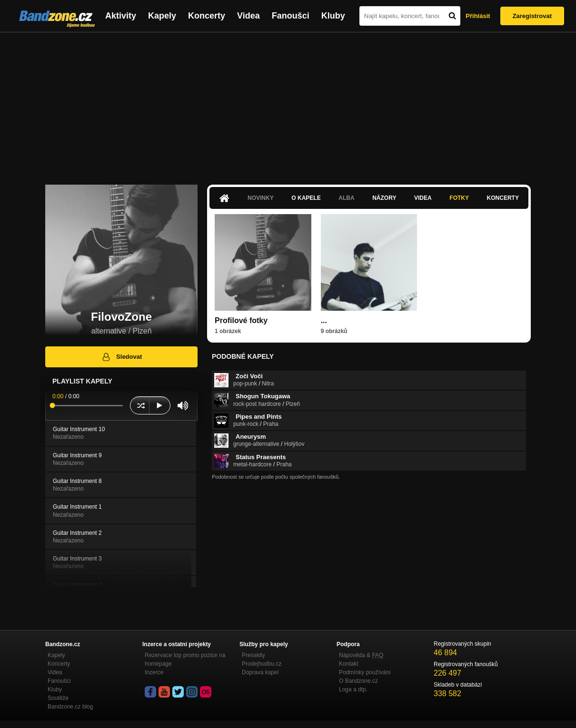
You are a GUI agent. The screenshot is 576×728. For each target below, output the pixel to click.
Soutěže (58, 698)
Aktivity (121, 16)
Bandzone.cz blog (70, 707)
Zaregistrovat (532, 16)
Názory (384, 198)
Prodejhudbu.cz (262, 664)
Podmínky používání (365, 672)
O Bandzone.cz (358, 681)
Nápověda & (361, 655)
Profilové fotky (241, 320)
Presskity (253, 655)
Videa (248, 16)
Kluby (333, 16)
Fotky (459, 198)
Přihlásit (478, 16)
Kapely (162, 16)
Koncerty (207, 16)
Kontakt (349, 664)
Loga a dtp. (353, 689)
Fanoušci (291, 16)
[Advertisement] (288, 104)
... (324, 320)
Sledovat (122, 357)
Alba (346, 198)
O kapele (306, 198)
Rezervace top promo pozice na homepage (185, 659)
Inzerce (154, 672)
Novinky (261, 198)
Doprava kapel (260, 672)
